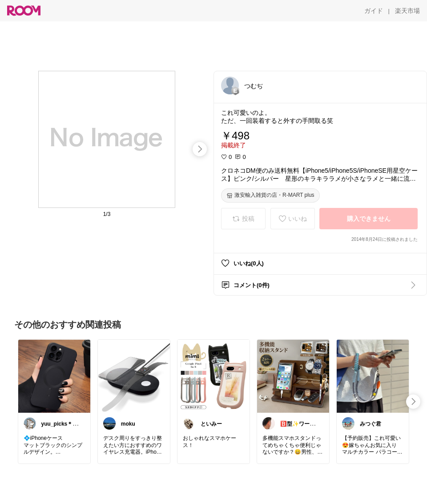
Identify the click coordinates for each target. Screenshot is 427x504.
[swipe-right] (200, 149)
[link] (54, 376)
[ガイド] (374, 11)
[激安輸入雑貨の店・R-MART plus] (270, 195)
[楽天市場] (407, 11)
